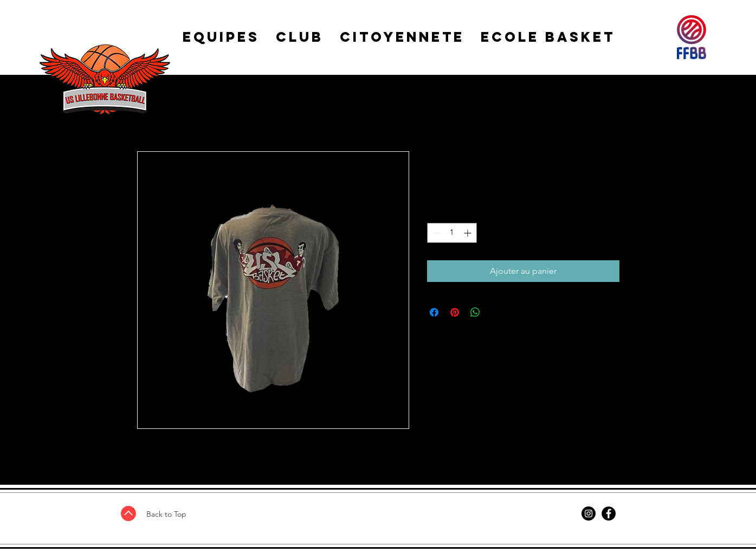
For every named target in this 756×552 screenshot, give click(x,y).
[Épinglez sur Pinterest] (455, 312)
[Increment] (469, 233)
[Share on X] (496, 312)
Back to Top (166, 514)
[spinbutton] (452, 233)
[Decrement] (435, 233)
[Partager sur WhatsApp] (475, 312)
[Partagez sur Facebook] (434, 312)
